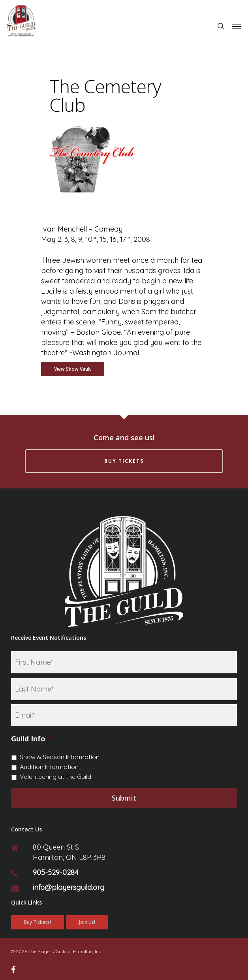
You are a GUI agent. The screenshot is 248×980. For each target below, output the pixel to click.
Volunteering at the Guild (55, 776)
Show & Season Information (60, 757)
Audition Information (49, 767)
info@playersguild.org (69, 887)
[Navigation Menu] (237, 26)
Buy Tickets (124, 461)
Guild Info (32, 739)
